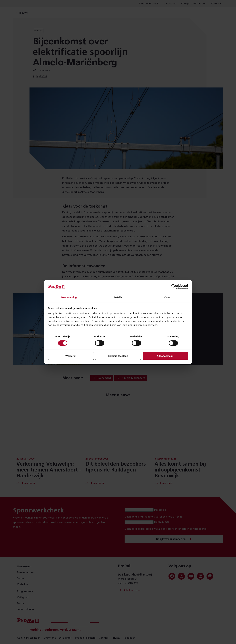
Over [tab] (167, 297)
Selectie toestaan (118, 356)
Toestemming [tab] (69, 297)
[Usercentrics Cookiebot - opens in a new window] (174, 287)
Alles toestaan (165, 356)
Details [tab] (118, 297)
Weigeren (71, 356)
